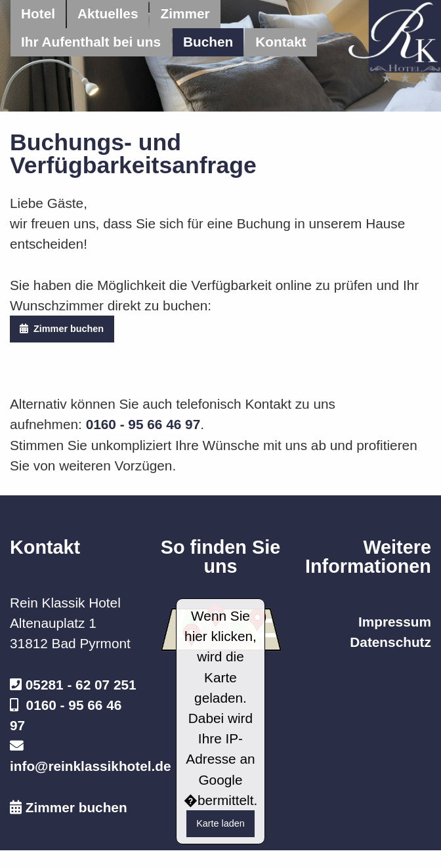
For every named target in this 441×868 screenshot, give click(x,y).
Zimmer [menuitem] (185, 13)
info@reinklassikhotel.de (91, 766)
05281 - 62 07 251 (81, 685)
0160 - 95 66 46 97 (143, 424)
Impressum (395, 622)
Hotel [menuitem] (38, 13)
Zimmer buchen (62, 329)
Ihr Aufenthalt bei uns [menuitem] (91, 42)
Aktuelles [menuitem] (108, 13)
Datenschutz (390, 642)
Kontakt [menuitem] (281, 42)
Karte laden (220, 823)
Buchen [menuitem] (208, 42)
